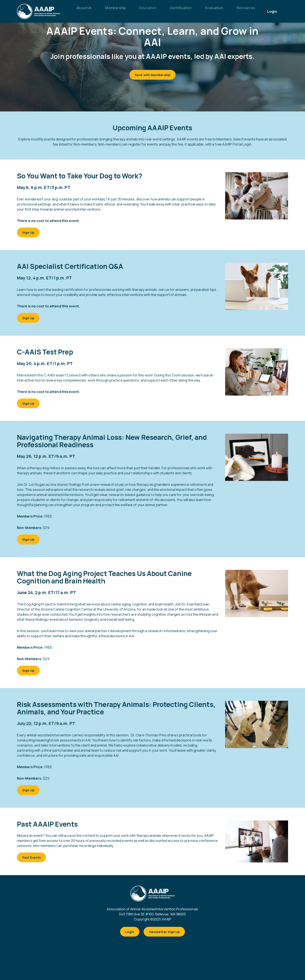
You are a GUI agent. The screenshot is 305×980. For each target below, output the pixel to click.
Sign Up (30, 235)
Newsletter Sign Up (166, 946)
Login (128, 946)
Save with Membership (152, 76)
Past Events (34, 870)
